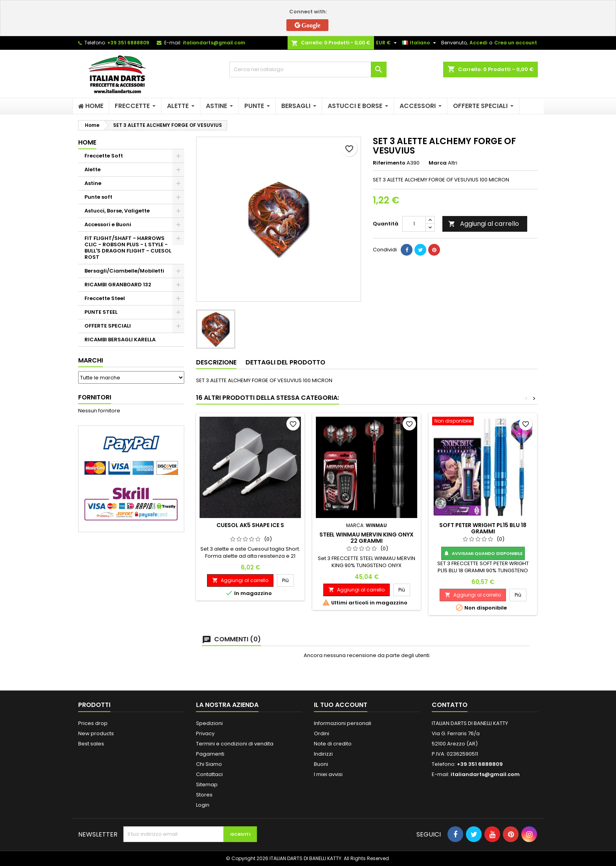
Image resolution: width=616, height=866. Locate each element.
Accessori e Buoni (108, 224)
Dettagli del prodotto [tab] (285, 362)
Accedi (478, 43)
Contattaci (209, 774)
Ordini (322, 733)
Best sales (91, 744)
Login (203, 805)
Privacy (205, 733)
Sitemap (207, 785)
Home (87, 142)
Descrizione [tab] (216, 362)
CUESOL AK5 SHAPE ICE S (250, 525)
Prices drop (93, 723)
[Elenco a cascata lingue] (420, 43)
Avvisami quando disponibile (483, 553)
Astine (93, 183)
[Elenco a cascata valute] (387, 43)
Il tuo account (341, 705)
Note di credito (333, 744)
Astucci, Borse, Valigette (117, 211)
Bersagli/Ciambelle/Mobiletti (124, 271)
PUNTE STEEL (101, 312)
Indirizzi (323, 754)
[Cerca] (308, 70)
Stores (204, 795)
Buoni (321, 764)
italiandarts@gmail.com (214, 43)
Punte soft (98, 197)
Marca (438, 163)
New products (96, 733)
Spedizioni (209, 723)
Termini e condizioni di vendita (235, 744)
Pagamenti (210, 754)
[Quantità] (414, 224)
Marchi (91, 360)
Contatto (450, 705)
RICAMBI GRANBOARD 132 (118, 285)
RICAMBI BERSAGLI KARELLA (120, 340)
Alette (93, 169)
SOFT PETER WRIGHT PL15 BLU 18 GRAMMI (483, 528)
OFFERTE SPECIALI (108, 326)
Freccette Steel (105, 298)
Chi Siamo (209, 764)
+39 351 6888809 (128, 43)
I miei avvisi (328, 774)
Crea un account (516, 43)
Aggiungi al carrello (484, 224)
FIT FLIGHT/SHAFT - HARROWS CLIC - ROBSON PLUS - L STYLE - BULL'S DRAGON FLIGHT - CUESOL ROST (128, 248)
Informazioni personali (343, 723)
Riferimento (389, 163)
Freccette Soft (104, 156)
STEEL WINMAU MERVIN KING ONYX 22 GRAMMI (367, 538)
